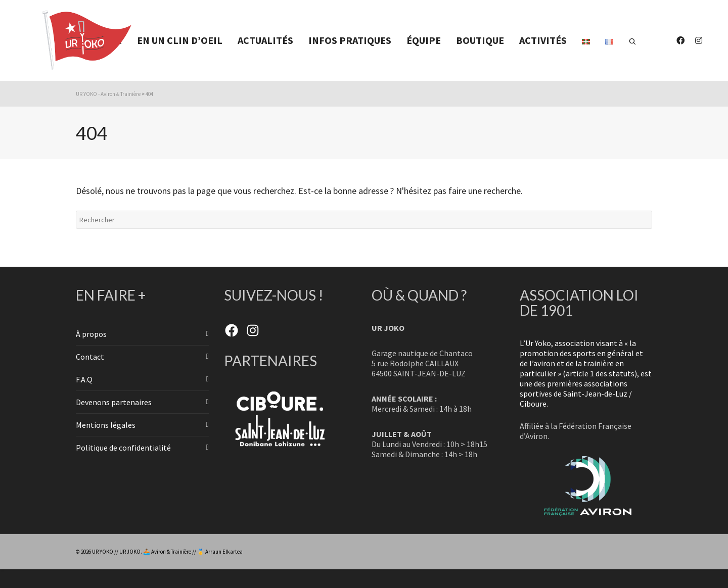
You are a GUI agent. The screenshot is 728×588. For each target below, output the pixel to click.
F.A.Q (84, 379)
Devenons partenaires (114, 402)
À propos (91, 334)
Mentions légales (106, 425)
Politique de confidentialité (123, 448)
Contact (90, 357)
